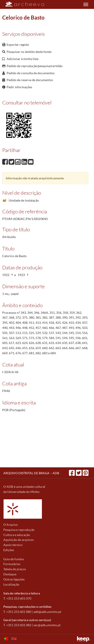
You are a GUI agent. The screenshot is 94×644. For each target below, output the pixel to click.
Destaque (10, 574)
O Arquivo (11, 525)
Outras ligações (14, 579)
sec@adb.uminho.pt (47, 625)
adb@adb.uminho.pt (47, 612)
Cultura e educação (17, 535)
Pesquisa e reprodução (19, 530)
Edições (9, 550)
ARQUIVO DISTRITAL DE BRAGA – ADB (31, 473)
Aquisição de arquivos (19, 540)
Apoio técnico (13, 545)
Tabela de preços (15, 569)
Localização (11, 584)
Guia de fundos (14, 559)
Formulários (12, 564)
